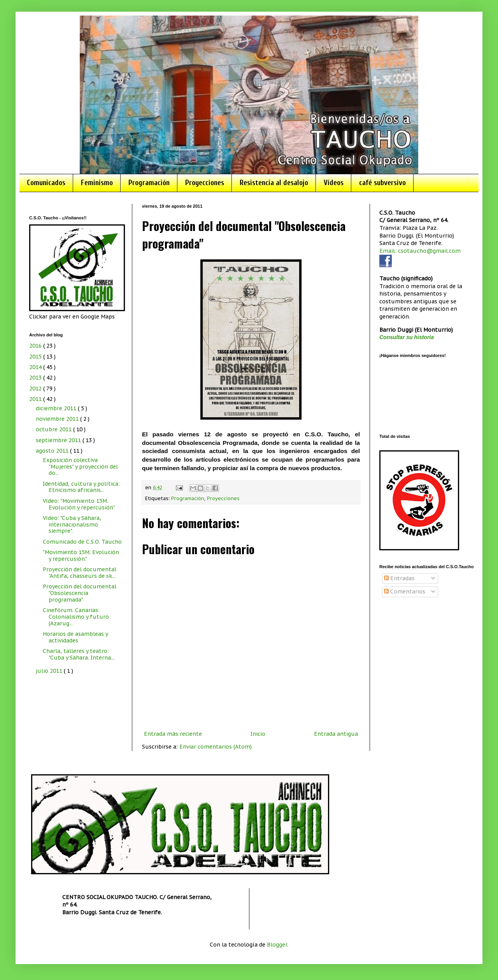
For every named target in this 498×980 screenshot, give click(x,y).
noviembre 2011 (58, 419)
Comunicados (46, 183)
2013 (36, 378)
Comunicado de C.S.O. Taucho (82, 542)
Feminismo (97, 183)
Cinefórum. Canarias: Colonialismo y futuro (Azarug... (76, 617)
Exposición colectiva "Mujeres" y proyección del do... (80, 467)
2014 (36, 367)
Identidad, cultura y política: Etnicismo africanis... (81, 487)
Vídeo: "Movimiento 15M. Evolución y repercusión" (79, 504)
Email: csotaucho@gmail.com (420, 251)
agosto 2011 (53, 451)
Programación (149, 183)
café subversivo (382, 183)
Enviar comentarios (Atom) (216, 747)
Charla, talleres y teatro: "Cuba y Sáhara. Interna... (79, 654)
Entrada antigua (336, 734)
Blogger (277, 945)
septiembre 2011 (59, 440)
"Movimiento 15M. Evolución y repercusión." (81, 556)
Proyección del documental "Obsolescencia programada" (80, 593)
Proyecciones (205, 183)
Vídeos (334, 183)
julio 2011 (50, 671)
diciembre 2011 (57, 408)
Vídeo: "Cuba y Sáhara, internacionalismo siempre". (72, 525)
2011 (36, 399)
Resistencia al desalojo (274, 183)
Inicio (258, 734)
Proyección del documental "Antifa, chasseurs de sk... (80, 573)
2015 (36, 357)
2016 (36, 346)
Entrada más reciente (173, 734)
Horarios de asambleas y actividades (75, 637)
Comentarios (405, 591)
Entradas (399, 578)
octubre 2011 (54, 429)
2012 (36, 388)
